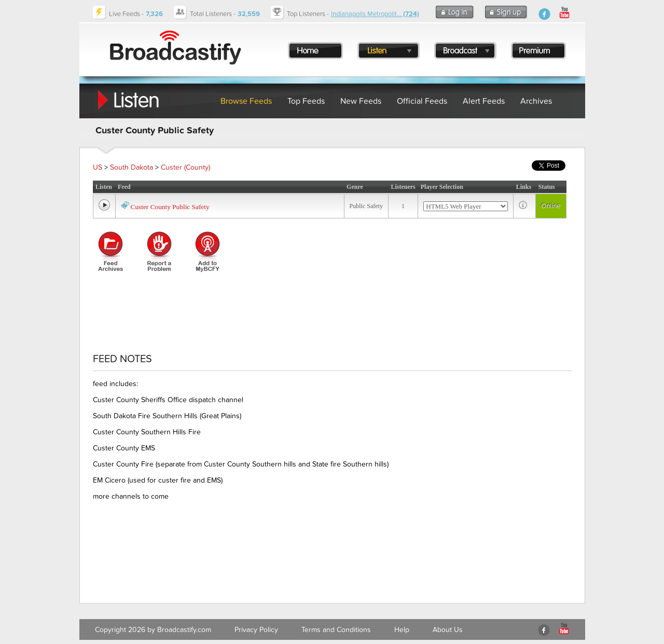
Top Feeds (306, 101)
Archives (536, 101)
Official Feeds (422, 101)
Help (402, 630)
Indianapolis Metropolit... (375, 14)
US (98, 167)
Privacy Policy (256, 630)
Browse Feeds (246, 101)
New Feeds (361, 101)
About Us (448, 630)
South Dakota (132, 167)
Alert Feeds (484, 101)
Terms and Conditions (336, 630)
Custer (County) (185, 167)
